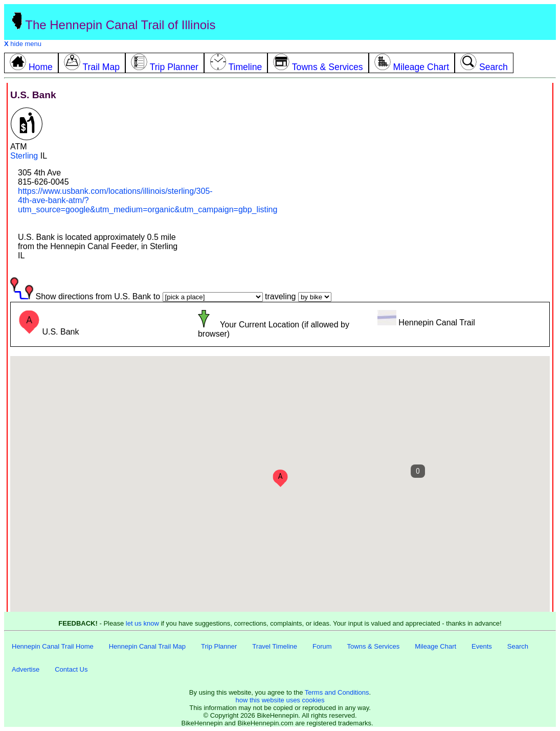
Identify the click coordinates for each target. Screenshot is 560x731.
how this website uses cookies (280, 700)
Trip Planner (219, 646)
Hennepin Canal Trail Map (147, 646)
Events (482, 646)
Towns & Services (374, 646)
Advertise (26, 669)
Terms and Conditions (337, 692)
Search (518, 646)
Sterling (24, 156)
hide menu (23, 44)
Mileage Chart (435, 646)
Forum (322, 646)
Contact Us (71, 669)
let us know (142, 623)
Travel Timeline (275, 646)
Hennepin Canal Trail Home (53, 646)
